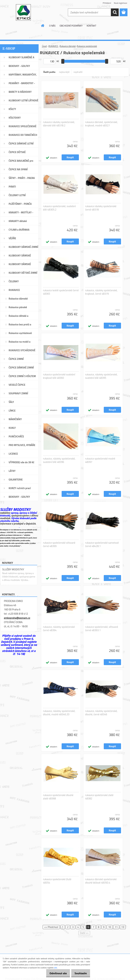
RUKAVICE (53, 46)
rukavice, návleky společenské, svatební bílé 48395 (101, 376)
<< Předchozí (51, 927)
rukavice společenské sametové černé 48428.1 (102, 544)
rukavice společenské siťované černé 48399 (59, 544)
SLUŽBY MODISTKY (13, 569)
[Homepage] (43, 26)
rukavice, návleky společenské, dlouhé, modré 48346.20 (59, 713)
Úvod (44, 46)
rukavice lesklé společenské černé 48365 (61, 292)
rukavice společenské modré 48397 (100, 460)
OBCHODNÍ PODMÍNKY (71, 26)
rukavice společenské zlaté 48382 (99, 797)
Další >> (84, 933)
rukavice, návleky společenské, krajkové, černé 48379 (101, 292)
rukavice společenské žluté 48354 (57, 881)
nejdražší (78, 72)
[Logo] (23, 13)
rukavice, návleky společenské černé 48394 (59, 629)
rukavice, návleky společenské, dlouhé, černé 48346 (101, 713)
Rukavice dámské (68, 46)
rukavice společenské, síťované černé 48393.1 (102, 629)
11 (116, 927)
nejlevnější (64, 72)
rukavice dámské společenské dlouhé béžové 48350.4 (101, 881)
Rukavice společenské (87, 46)
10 (110, 927)
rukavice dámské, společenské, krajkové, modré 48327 (101, 124)
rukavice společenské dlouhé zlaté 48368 (58, 797)
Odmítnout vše (55, 973)
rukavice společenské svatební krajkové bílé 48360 (59, 376)
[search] (115, 12)
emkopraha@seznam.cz (17, 618)
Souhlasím (80, 973)
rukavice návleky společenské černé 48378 (101, 208)
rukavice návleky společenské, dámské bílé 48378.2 (59, 124)
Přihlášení (107, 3)
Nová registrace (121, 3)
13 (123, 927)
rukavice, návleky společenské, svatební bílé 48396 (59, 460)
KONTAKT (91, 26)
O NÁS (52, 26)
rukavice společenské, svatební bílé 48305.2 (59, 208)
